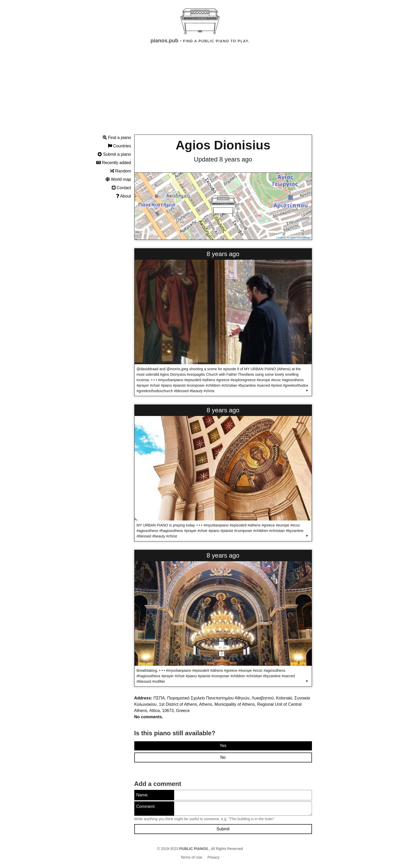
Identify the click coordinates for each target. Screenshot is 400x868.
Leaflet (280, 238)
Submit (223, 829)
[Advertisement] (200, 94)
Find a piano (117, 138)
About (123, 196)
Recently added (114, 163)
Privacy (213, 857)
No (223, 757)
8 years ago (223, 254)
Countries (120, 146)
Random (121, 171)
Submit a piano (114, 154)
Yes (223, 746)
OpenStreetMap (300, 238)
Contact (121, 188)
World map (118, 179)
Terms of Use (191, 857)
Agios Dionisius (223, 145)
